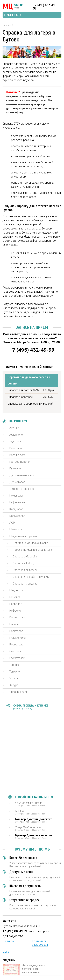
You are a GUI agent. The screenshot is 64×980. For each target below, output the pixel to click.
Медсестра (16, 590)
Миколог (15, 597)
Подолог (15, 624)
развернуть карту (23, 708)
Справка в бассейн (25, 557)
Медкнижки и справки (23, 536)
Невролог (16, 604)
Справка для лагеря (25, 570)
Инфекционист (18, 502)
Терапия (14, 665)
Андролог (15, 441)
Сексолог (15, 651)
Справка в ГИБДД (24, 563)
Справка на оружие (25, 584)
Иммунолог (16, 496)
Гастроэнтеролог (20, 462)
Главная (7, 26)
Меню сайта (12, 15)
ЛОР (12, 523)
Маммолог (16, 529)
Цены (6, 952)
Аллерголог (17, 435)
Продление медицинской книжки (33, 550)
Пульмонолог (18, 638)
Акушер (14, 428)
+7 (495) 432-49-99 (45, 7)
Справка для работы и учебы (31, 577)
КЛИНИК (13, 7)
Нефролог (16, 611)
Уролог (14, 678)
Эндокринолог (18, 692)
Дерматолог (17, 482)
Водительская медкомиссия (30, 543)
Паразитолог (17, 617)
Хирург (14, 685)
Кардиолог (16, 509)
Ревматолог (17, 645)
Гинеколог (16, 469)
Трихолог (15, 672)
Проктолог (16, 631)
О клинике (9, 941)
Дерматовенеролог (22, 475)
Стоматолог (17, 658)
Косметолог (17, 516)
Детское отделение (22, 489)
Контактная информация (40, 943)
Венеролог (16, 448)
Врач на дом (17, 455)
